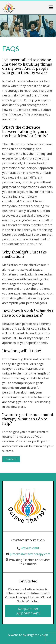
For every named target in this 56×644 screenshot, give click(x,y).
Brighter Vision (37, 635)
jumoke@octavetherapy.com (30, 554)
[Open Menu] (51, 7)
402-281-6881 (30, 548)
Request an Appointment (28, 611)
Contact (11, 459)
